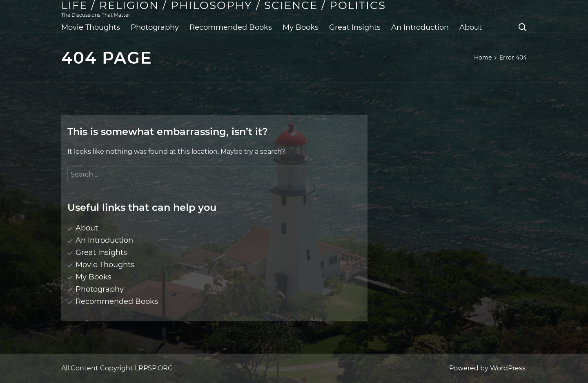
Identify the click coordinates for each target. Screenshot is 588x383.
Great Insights (355, 27)
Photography (155, 27)
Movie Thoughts (91, 27)
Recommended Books (231, 27)
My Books (301, 27)
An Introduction (420, 27)
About (471, 27)
